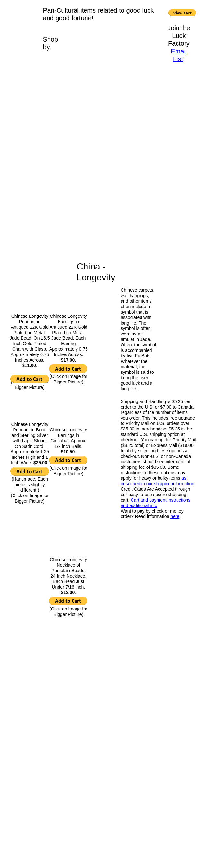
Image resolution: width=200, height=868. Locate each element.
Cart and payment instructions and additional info (155, 503)
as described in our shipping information (157, 481)
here (175, 516)
